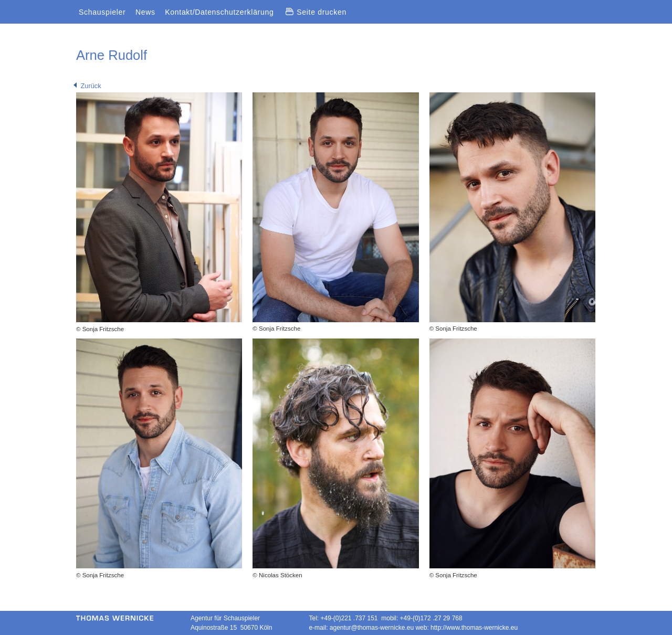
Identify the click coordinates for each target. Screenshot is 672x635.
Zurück (87, 86)
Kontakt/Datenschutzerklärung (219, 12)
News (145, 12)
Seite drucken (316, 12)
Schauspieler (102, 12)
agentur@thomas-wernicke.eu (372, 628)
